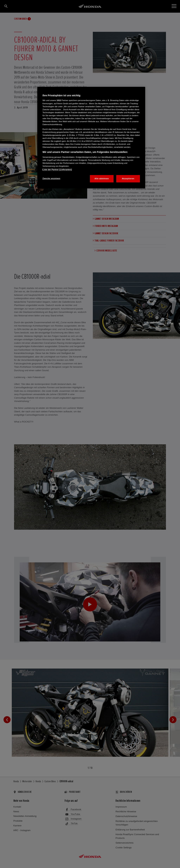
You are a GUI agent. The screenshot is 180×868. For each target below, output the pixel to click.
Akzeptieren (128, 179)
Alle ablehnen (102, 179)
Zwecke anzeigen (51, 178)
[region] (91, 138)
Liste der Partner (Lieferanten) (57, 170)
